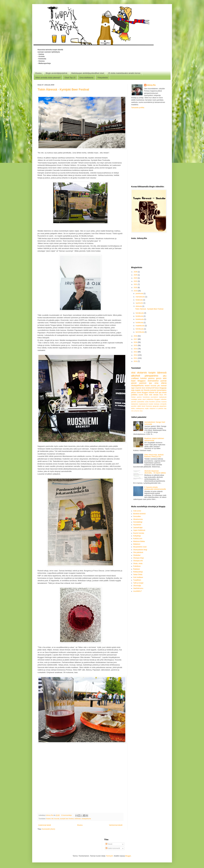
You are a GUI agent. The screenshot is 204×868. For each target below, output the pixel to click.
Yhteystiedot (103, 78)
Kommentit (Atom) (49, 829)
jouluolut (153, 390)
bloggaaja (163, 388)
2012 (136, 355)
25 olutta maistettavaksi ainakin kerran (124, 73)
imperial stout (140, 388)
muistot (151, 404)
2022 (136, 281)
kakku (133, 408)
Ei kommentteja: (67, 815)
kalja (133, 390)
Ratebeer (137, 569)
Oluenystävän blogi (140, 550)
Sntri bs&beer (138, 577)
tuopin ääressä (158, 373)
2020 (136, 288)
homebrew (146, 397)
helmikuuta (140, 329)
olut (133, 373)
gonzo (159, 378)
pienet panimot (139, 383)
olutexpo (157, 404)
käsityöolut (135, 404)
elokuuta (139, 306)
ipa (150, 383)
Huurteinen (137, 525)
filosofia (147, 390)
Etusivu (39, 73)
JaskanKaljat (138, 528)
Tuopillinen (137, 580)
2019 (136, 291)
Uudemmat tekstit (45, 825)
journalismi (154, 397)
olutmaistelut (153, 381)
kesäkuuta (140, 316)
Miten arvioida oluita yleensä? (48, 78)
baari (133, 381)
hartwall (164, 386)
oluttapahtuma (86, 819)
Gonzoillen (137, 516)
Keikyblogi (137, 536)
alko (165, 376)
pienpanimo (151, 376)
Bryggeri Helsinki (148, 393)
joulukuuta (140, 293)
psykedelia (141, 402)
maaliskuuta (140, 326)
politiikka (134, 395)
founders (152, 402)
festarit (48, 819)
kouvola (57, 819)
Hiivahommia (138, 519)
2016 (136, 342)
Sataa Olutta (138, 575)
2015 (136, 345)
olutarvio (142, 373)
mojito (147, 408)
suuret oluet (143, 395)
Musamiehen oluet (140, 547)
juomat (163, 381)
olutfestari (78, 819)
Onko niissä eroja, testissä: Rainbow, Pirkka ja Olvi (154, 456)
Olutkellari (137, 555)
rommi (139, 393)
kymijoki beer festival (67, 819)
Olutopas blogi (139, 558)
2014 (136, 349)
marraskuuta (140, 297)
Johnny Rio (151, 85)
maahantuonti (143, 404)
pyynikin (134, 406)
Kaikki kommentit (113, 848)
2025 (136, 275)
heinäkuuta (140, 313)
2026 (136, 272)
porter (140, 399)
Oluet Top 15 (70, 78)
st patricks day (161, 408)
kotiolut (144, 378)
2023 (136, 278)
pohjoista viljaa (138, 411)
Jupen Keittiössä (139, 530)
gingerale (156, 406)
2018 (136, 336)
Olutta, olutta (138, 564)
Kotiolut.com (138, 539)
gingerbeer (163, 406)
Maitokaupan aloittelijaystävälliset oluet (88, 73)
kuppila (138, 390)
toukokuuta (140, 319)
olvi (142, 390)
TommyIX (110, 856)
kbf (52, 819)
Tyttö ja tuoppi (138, 583)
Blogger (128, 856)
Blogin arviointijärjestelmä (56, 73)
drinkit (164, 393)
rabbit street (141, 406)
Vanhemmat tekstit (116, 825)
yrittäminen (150, 399)
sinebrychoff (150, 388)
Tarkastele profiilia (138, 108)
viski (151, 395)
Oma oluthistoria (86, 78)
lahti (165, 378)
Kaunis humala (139, 533)
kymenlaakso (162, 390)
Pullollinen (137, 566)
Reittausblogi (138, 572)
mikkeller (164, 399)
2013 (136, 352)
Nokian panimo (136, 397)
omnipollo (163, 404)
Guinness (149, 406)
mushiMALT (138, 591)
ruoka (147, 402)
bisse (157, 388)
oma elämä (161, 383)
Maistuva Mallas (139, 541)
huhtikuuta (140, 323)
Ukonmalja (137, 586)
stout (144, 399)
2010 (136, 361)
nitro (133, 411)
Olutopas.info (138, 561)
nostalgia (134, 399)
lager (133, 388)
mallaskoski (163, 397)
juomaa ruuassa (161, 402)
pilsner (134, 393)
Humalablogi (138, 522)
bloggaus (142, 381)
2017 (136, 339)
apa (160, 393)
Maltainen (137, 544)
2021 (136, 284)
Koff (157, 393)
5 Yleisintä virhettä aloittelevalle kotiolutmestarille (155, 488)
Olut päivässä (138, 552)
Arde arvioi (137, 511)
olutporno (152, 408)
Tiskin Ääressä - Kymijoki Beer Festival (63, 89)
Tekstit (109, 844)
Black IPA (163, 395)
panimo (151, 378)
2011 (136, 358)
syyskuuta (139, 303)
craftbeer (135, 378)
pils (159, 386)
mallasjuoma (140, 408)
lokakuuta (139, 300)
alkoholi (136, 376)
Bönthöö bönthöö (139, 514)
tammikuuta (140, 332)
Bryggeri (157, 399)
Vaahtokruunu (138, 588)
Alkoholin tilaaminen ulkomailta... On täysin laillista (155, 472)
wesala (156, 395)
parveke (134, 402)
